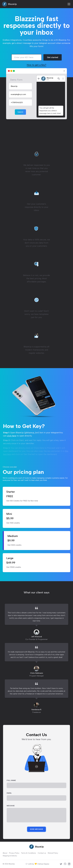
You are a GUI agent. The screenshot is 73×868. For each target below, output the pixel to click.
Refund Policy (53, 853)
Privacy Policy (14, 853)
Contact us (42, 853)
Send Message (36, 829)
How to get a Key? (36, 65)
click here (12, 436)
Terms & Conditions (29, 853)
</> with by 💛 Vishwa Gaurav (37, 864)
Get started (53, 57)
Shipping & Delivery (10, 856)
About (5, 853)
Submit (20, 112)
